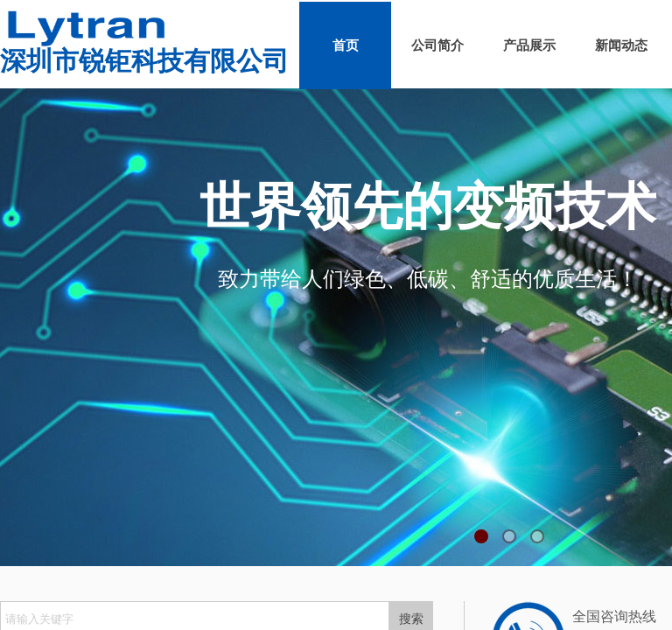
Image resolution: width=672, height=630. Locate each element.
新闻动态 (621, 45)
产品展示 (529, 45)
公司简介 (437, 45)
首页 (346, 45)
